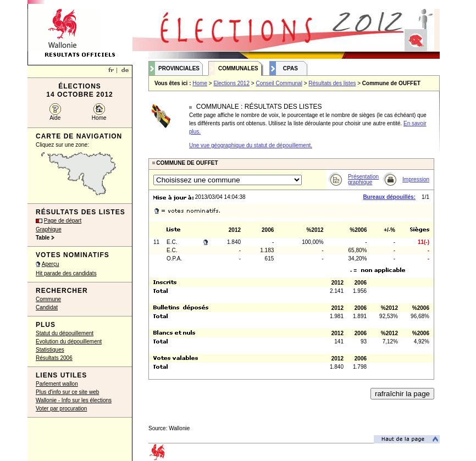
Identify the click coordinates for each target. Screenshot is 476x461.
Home (99, 118)
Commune (48, 299)
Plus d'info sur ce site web (67, 392)
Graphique (49, 229)
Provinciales (179, 68)
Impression (416, 179)
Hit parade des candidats (66, 273)
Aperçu (51, 264)
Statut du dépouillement (65, 333)
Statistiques (50, 350)
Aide (55, 118)
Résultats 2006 (54, 358)
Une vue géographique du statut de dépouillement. (251, 145)
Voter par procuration (61, 409)
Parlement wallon (57, 384)
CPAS (290, 68)
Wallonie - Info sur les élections (74, 400)
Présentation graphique (363, 179)
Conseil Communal (279, 83)
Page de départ (63, 221)
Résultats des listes (332, 83)
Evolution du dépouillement (69, 341)
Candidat (47, 307)
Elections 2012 (231, 83)
